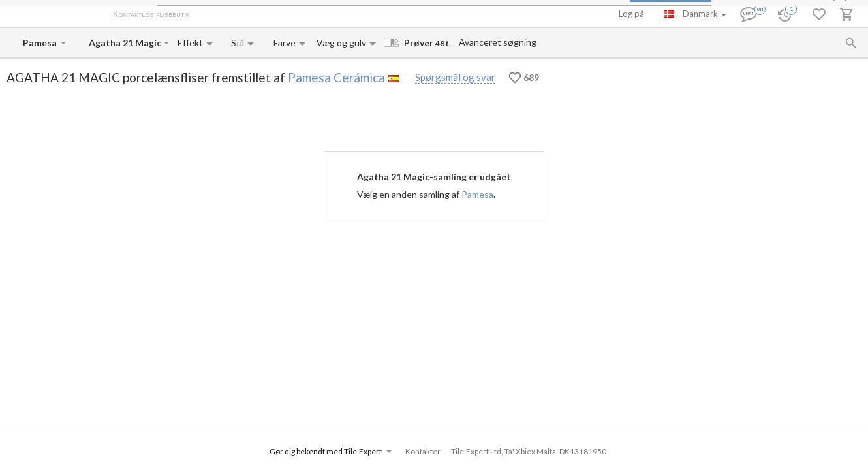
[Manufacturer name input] (40, 43)
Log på (631, 14)
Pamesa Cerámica (336, 77)
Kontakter (335, 15)
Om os (216, 15)
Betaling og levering (272, 15)
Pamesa (477, 194)
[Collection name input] (125, 43)
